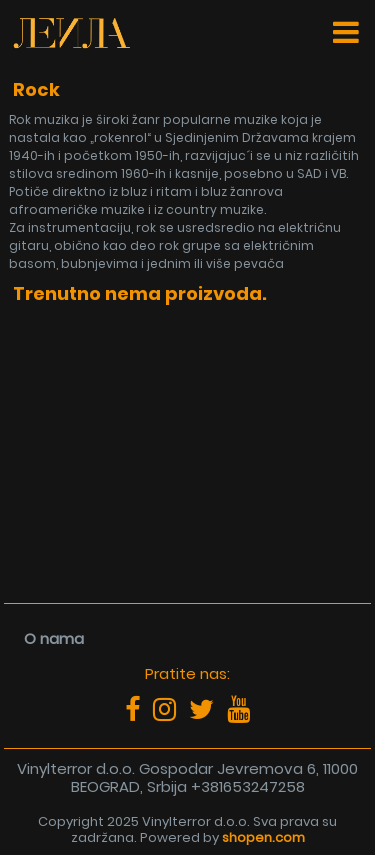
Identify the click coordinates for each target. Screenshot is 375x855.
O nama (54, 638)
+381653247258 (248, 786)
